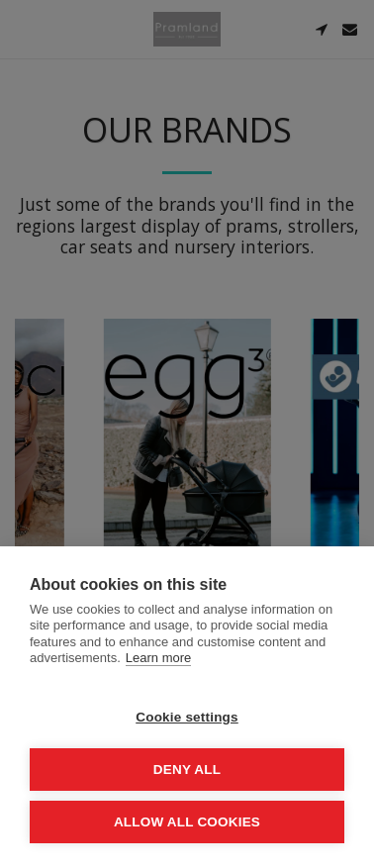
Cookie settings (187, 717)
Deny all (187, 770)
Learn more (158, 658)
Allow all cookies (187, 822)
